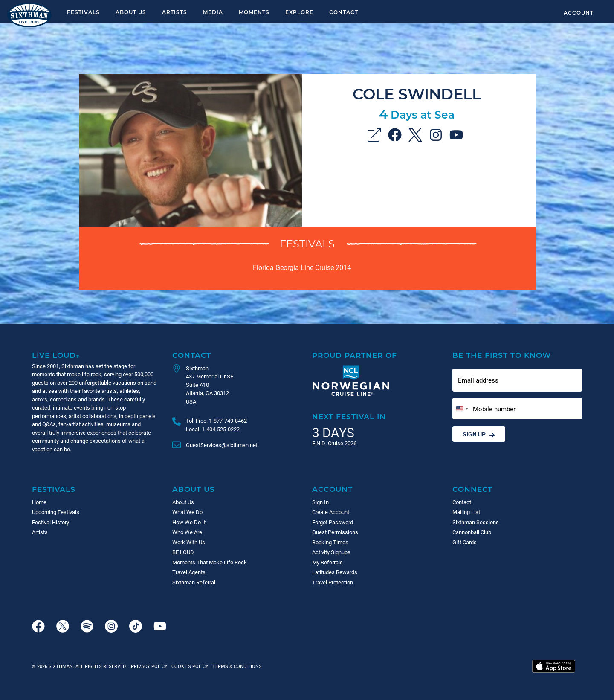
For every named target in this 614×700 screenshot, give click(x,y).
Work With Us (189, 542)
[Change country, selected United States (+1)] (462, 409)
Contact (344, 12)
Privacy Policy (149, 666)
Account (579, 12)
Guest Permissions (335, 532)
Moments (254, 12)
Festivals (83, 12)
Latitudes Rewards (335, 572)
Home (39, 502)
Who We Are (187, 532)
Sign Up (479, 434)
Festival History (51, 522)
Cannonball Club (472, 532)
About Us (131, 12)
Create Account (331, 512)
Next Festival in (349, 417)
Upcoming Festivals (56, 512)
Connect (472, 489)
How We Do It (189, 522)
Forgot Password (333, 522)
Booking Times (330, 542)
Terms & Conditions (236, 666)
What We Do (187, 512)
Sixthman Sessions (476, 522)
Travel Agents (189, 572)
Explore (299, 12)
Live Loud (56, 355)
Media (213, 12)
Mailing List (466, 512)
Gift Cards (465, 542)
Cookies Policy (189, 666)
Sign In (320, 502)
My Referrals (327, 562)
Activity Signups (331, 552)
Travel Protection (333, 582)
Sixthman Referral (194, 582)
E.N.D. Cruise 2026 (334, 443)
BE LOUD (183, 552)
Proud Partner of (355, 355)
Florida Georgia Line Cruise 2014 (302, 267)
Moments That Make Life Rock (210, 562)
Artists (175, 12)
